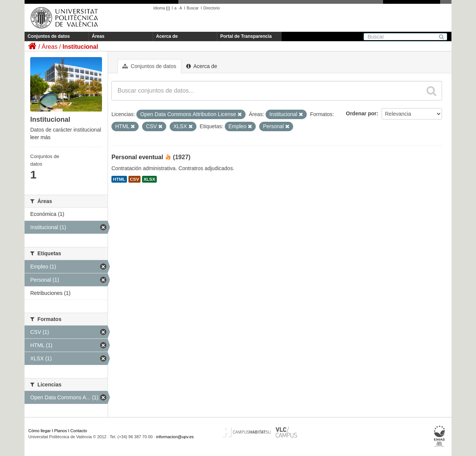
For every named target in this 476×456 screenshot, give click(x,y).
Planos (61, 431)
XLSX (149, 179)
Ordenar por (361, 113)
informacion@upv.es (175, 437)
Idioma (163, 8)
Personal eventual (137, 157)
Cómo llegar (39, 431)
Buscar (193, 8)
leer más (40, 137)
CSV (134, 179)
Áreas (98, 36)
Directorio (212, 8)
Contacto (79, 431)
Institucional (80, 47)
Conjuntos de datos (49, 36)
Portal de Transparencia (246, 36)
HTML (119, 179)
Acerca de (167, 36)
